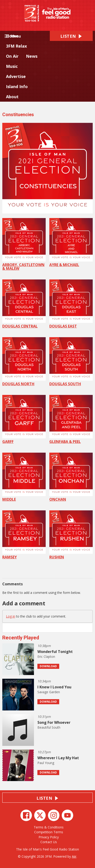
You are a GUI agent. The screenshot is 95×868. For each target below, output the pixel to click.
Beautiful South (49, 727)
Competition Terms (49, 832)
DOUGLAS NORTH (24, 362)
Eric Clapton (46, 657)
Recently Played (21, 638)
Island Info (17, 86)
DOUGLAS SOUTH (71, 362)
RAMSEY (24, 535)
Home (12, 36)
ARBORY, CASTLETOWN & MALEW (24, 244)
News (32, 56)
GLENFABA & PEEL (71, 420)
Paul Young (46, 763)
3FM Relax (16, 46)
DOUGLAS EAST (71, 304)
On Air (12, 56)
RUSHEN (71, 535)
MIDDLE (24, 477)
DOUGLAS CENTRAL (24, 304)
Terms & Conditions (49, 827)
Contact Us (49, 842)
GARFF (24, 420)
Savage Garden (49, 692)
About (12, 97)
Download (48, 666)
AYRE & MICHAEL (71, 243)
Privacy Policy (49, 837)
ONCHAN (71, 477)
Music (12, 66)
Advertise (16, 76)
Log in (11, 616)
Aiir (74, 856)
